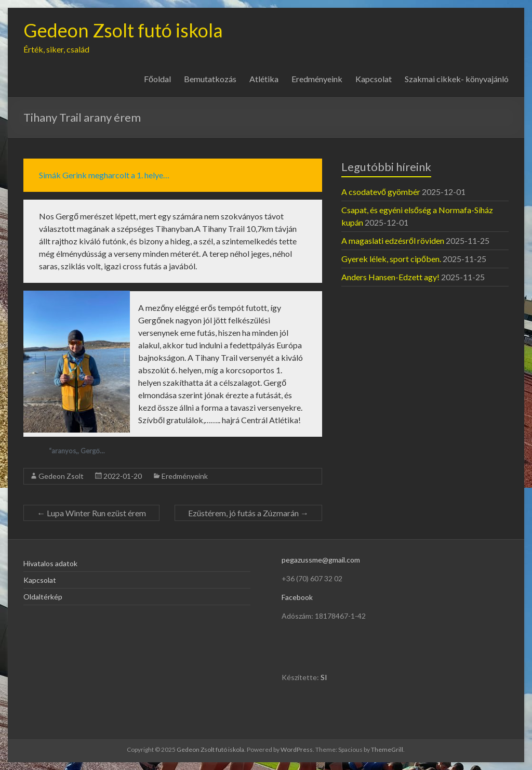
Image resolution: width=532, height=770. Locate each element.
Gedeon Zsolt (61, 476)
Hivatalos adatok (50, 563)
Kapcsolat (374, 79)
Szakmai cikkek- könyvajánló (457, 79)
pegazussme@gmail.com (321, 560)
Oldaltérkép (43, 597)
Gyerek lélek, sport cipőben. (391, 259)
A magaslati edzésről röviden (393, 240)
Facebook (297, 597)
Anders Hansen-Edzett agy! (390, 277)
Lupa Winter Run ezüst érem (91, 513)
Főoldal (157, 79)
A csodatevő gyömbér (381, 192)
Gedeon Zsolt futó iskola (123, 30)
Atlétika (264, 79)
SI (324, 677)
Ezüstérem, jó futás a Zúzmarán (248, 513)
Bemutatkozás (210, 79)
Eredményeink (317, 79)
